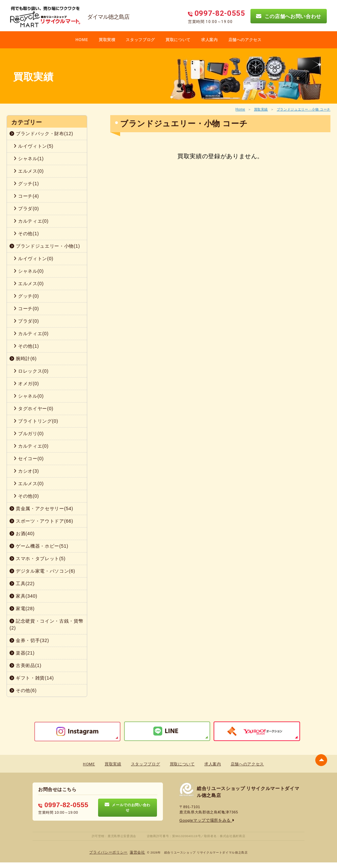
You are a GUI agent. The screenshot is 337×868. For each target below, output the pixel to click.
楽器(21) (22, 653)
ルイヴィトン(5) (33, 146)
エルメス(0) (29, 171)
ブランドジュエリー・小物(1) (45, 246)
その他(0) (26, 496)
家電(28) (22, 608)
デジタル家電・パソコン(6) (42, 571)
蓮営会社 (136, 852)
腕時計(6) (23, 359)
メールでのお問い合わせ (128, 807)
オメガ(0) (26, 384)
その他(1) (26, 234)
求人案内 (209, 40)
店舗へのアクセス (245, 40)
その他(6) (23, 690)
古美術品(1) (26, 665)
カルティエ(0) (31, 221)
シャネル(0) (29, 271)
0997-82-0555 (61, 805)
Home (240, 109)
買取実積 (107, 40)
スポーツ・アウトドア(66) (41, 521)
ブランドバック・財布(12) (41, 134)
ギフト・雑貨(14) (32, 678)
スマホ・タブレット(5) (38, 558)
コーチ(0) (26, 309)
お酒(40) (22, 533)
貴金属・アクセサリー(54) (41, 508)
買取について (178, 40)
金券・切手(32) (29, 640)
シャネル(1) (29, 159)
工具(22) (22, 583)
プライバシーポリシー (109, 852)
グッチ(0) (26, 296)
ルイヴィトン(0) (33, 259)
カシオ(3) (26, 471)
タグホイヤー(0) (33, 409)
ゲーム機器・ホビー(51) (39, 546)
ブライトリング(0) (36, 421)
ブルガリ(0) (29, 434)
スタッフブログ (140, 40)
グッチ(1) (26, 184)
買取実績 (261, 109)
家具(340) (23, 596)
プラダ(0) (26, 209)
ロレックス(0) (31, 371)
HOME (82, 40)
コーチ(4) (26, 196)
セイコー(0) (29, 459)
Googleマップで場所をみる (205, 820)
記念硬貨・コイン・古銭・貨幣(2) (46, 624)
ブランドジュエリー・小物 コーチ (304, 109)
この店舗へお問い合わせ (289, 16)
